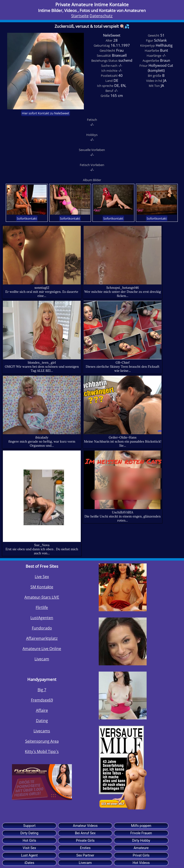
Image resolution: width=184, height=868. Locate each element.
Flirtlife (42, 607)
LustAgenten (42, 618)
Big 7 (42, 690)
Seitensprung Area (42, 741)
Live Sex (42, 577)
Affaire (42, 710)
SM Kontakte (42, 587)
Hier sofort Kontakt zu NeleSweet (46, 113)
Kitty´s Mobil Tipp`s (42, 751)
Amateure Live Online (42, 649)
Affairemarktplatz (42, 638)
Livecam (42, 659)
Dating (42, 721)
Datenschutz (101, 16)
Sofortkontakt (27, 218)
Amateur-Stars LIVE (42, 597)
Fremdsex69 (42, 700)
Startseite (80, 16)
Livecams (42, 731)
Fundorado (42, 628)
